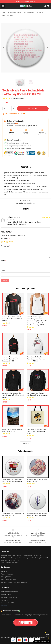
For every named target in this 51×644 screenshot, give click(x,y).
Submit (5, 280)
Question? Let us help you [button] (42, 642)
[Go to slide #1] (20, 82)
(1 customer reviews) (18, 98)
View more (26, 443)
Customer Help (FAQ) (8, 603)
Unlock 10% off (47, 635)
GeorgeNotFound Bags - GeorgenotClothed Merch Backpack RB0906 (10, 359)
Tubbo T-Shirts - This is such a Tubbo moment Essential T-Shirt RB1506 (12, 319)
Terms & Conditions (7, 574)
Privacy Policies (6, 577)
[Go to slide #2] (31, 82)
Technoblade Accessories (32, 12)
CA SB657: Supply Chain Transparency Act (14, 582)
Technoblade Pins (7, 16)
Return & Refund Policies (9, 597)
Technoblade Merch (14, 12)
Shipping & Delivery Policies (10, 592)
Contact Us (5, 600)
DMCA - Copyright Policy (9, 580)
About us (4, 571)
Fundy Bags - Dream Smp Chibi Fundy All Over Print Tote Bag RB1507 (36, 431)
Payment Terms (6, 594)
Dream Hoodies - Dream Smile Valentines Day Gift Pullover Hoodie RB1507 (13, 395)
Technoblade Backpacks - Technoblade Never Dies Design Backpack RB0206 (36, 359)
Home (3, 12)
